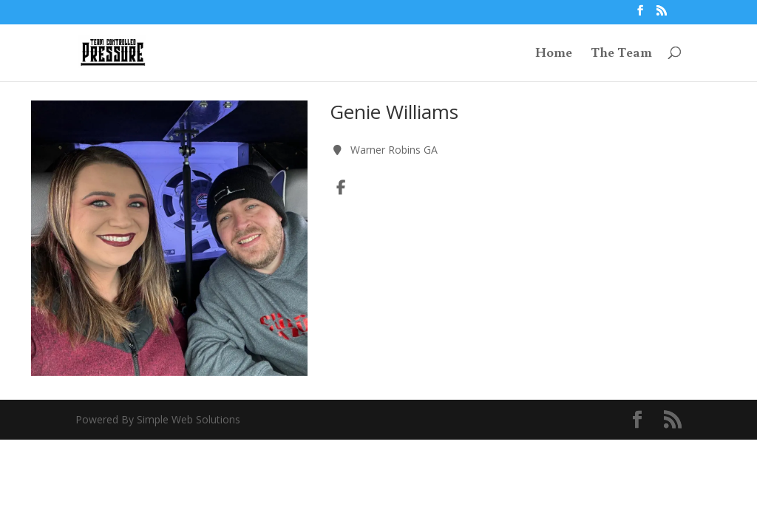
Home (554, 54)
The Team (621, 54)
